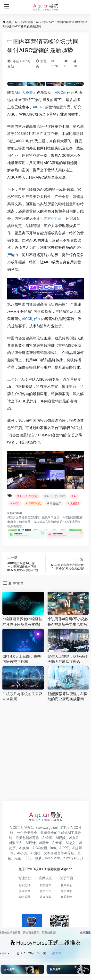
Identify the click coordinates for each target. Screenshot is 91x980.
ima (53, 848)
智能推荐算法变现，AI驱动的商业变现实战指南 (67, 696)
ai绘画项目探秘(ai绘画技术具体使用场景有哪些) (22, 622)
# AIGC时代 (33, 503)
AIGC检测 (40, 848)
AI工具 (12, 517)
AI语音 (44, 843)
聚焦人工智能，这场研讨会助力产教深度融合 (68, 659)
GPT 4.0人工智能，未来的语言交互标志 (22, 659)
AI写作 (34, 838)
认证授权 (46, 897)
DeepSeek (52, 858)
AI (16, 93)
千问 (28, 858)
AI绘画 (47, 838)
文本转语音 (52, 853)
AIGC (59, 93)
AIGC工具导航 (72, 522)
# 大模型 (73, 503)
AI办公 (74, 838)
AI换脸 (24, 848)
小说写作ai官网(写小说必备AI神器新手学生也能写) (68, 622)
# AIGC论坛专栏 (54, 496)
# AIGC (15, 503)
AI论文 (70, 843)
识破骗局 (25, 897)
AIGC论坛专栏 (45, 22)
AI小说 (22, 853)
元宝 (18, 858)
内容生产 (51, 219)
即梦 (38, 858)
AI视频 (61, 838)
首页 (9, 22)
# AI (74, 496)
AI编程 (35, 853)
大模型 (27, 93)
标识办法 (25, 885)
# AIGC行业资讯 (28, 496)
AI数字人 (16, 843)
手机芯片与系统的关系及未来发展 (22, 696)
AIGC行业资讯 (24, 22)
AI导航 (69, 853)
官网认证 (46, 878)
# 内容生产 (54, 503)
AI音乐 (57, 843)
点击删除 (16, 526)
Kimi (67, 858)
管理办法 (25, 878)
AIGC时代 (30, 319)
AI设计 (31, 843)
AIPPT (64, 848)
